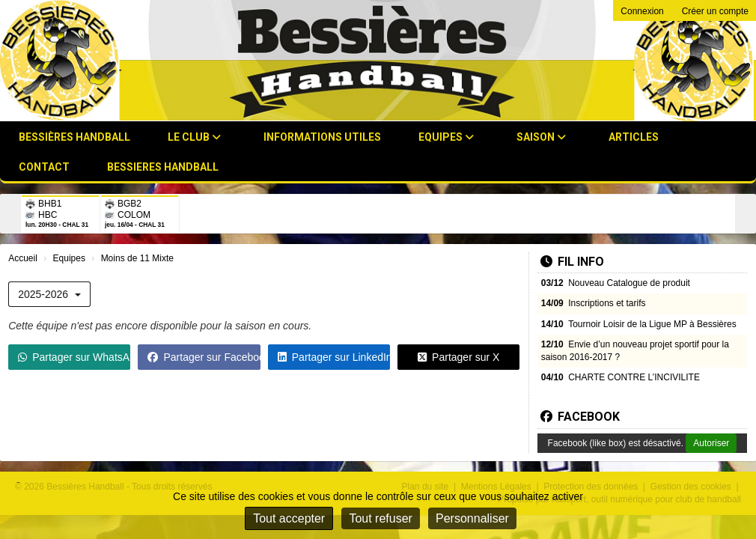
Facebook (580, 417)
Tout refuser (380, 518)
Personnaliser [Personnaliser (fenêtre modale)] (472, 518)
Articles (634, 137)
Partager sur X (458, 357)
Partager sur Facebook (204, 357)
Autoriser (711, 443)
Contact (44, 167)
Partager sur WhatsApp (74, 357)
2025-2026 (49, 294)
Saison (541, 137)
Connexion (642, 11)
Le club (194, 137)
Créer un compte (715, 11)
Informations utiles (322, 137)
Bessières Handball (74, 137)
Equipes (446, 137)
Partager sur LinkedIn (334, 357)
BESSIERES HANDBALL (163, 167)
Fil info (572, 262)
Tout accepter (289, 518)
